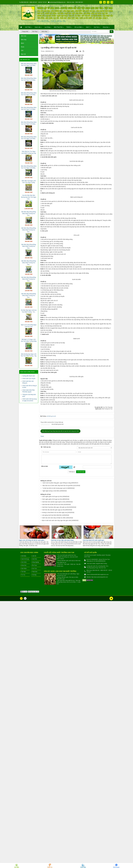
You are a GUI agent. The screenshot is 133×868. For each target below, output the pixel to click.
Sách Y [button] (89, 28)
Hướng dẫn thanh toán (29, 376)
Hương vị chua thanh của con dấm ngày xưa (54, 779)
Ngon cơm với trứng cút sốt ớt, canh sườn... (32, 807)
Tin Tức (23, 842)
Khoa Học (24, 832)
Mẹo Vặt (23, 54)
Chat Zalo (83, 867)
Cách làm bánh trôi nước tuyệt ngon (94, 807)
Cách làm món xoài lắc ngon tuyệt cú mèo (54, 769)
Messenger (116, 867)
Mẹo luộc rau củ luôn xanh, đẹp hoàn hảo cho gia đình (58, 753)
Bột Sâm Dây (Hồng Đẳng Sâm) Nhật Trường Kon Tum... (29, 214)
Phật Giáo (35, 839)
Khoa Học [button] (106, 28)
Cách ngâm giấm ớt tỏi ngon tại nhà (52, 764)
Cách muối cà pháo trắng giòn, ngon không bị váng (57, 750)
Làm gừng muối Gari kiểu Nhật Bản (52, 782)
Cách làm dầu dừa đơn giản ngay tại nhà (53, 777)
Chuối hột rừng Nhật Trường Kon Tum (59, 819)
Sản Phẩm (24, 835)
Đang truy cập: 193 (33, 859)
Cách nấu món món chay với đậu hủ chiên (54, 785)
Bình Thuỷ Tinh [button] (59, 28)
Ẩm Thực (35, 832)
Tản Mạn (24, 839)
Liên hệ (34, 823)
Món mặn (24, 36)
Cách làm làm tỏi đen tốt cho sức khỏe (53, 771)
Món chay (24, 40)
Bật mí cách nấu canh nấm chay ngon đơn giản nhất (56, 787)
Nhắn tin (50, 867)
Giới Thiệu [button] (29, 28)
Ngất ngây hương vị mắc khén (51, 758)
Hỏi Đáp (34, 842)
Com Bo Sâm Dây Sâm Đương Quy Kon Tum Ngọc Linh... (29, 197)
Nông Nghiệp (36, 829)
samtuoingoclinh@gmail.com (58, 2)
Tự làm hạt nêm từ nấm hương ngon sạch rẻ (55, 755)
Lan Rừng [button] (48, 28)
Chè (22, 50)
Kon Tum (34, 835)
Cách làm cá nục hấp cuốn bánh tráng (62, 807)
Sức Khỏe (24, 829)
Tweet (42, 703)
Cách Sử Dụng (25, 826)
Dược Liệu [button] (38, 28)
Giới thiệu (24, 823)
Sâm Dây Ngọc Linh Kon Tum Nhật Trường (60, 838)
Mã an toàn (45, 733)
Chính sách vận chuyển (29, 379)
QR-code (24, 859)
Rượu (23, 47)
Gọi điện (17, 867)
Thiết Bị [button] (69, 28)
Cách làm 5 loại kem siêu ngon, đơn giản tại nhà (55, 774)
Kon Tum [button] (97, 28)
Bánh (22, 43)
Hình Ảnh (35, 826)
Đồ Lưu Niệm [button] (79, 28)
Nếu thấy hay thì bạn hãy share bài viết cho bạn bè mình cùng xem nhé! (60, 698)
